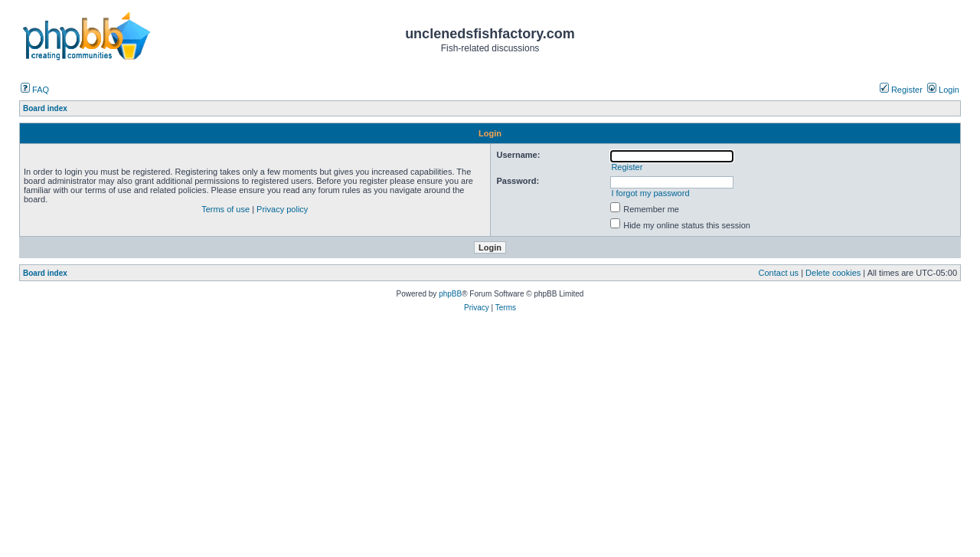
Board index (45, 273)
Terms (506, 308)
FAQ (35, 90)
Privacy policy (282, 209)
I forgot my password (650, 193)
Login (943, 90)
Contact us (779, 273)
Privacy (477, 308)
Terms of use (225, 209)
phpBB (450, 294)
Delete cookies (833, 273)
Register (901, 90)
